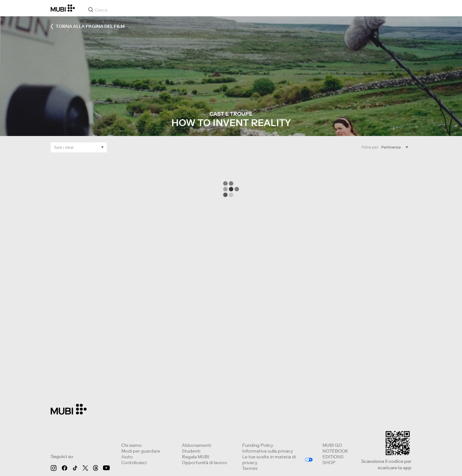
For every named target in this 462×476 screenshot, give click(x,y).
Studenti (191, 451)
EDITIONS (333, 457)
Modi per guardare (141, 451)
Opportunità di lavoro (205, 463)
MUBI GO (332, 445)
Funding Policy (258, 445)
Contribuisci (134, 463)
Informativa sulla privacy (268, 451)
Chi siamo (132, 445)
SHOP (329, 463)
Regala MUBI (196, 457)
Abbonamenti (197, 445)
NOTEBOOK (335, 451)
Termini (250, 468)
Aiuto (127, 457)
